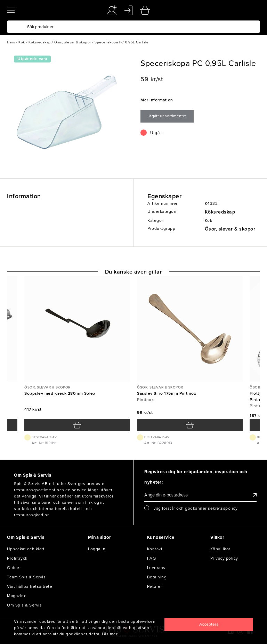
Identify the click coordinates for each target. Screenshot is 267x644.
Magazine (17, 596)
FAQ (152, 558)
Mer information (157, 100)
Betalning (157, 577)
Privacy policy (224, 558)
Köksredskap (220, 212)
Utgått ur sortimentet (167, 116)
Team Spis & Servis (26, 577)
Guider (14, 568)
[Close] (209, 625)
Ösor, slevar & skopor (230, 229)
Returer (155, 586)
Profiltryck (17, 558)
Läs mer (110, 634)
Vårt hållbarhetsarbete (30, 586)
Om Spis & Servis (24, 605)
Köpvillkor (220, 549)
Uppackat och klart (26, 549)
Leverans (156, 568)
